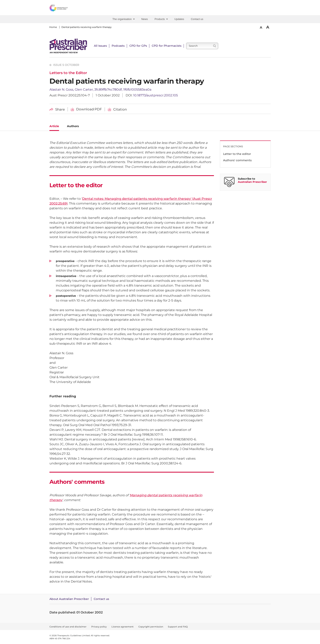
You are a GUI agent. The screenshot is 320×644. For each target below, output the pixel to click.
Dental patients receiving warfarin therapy (87, 27)
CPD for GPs (138, 46)
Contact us (197, 19)
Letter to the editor (237, 154)
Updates (179, 19)
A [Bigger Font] (268, 27)
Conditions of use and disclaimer (68, 627)
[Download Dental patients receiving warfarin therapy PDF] (86, 109)
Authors (73, 126)
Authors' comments (237, 160)
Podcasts (118, 46)
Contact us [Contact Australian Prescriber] (101, 599)
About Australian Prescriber (69, 599)
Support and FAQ (178, 627)
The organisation (124, 19)
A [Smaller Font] (261, 27)
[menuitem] (124, 19)
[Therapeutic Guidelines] (69, 9)
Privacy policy (99, 627)
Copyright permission (151, 627)
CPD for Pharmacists (167, 46)
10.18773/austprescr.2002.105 (156, 95)
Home (53, 27)
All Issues (100, 46)
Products (161, 19)
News (145, 19)
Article (54, 126)
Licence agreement (123, 627)
